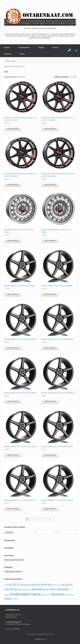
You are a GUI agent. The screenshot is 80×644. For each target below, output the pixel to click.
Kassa (22, 54)
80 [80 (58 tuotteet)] (57, 585)
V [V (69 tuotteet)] (14, 599)
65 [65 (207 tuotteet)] (49, 585)
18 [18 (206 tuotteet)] (21, 585)
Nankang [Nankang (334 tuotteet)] (57, 594)
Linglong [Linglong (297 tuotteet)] (35, 594)
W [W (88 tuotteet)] (16, 599)
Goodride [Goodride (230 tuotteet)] (63, 589)
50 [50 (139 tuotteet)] (39, 585)
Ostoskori (8, 54)
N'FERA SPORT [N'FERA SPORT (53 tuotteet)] (46, 595)
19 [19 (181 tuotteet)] (25, 585)
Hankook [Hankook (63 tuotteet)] (7, 595)
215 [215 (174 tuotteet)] (6, 589)
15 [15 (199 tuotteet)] (10, 585)
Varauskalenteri (24, 48)
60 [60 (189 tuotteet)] (46, 585)
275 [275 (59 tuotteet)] (30, 590)
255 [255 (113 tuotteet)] (24, 590)
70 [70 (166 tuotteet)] (52, 585)
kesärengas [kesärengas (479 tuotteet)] (20, 594)
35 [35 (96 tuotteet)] (30, 585)
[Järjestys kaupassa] (65, 77)
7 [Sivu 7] (46, 519)
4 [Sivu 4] (37, 519)
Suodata (9, 532)
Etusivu (7, 48)
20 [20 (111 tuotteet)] (28, 585)
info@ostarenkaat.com (13, 622)
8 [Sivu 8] (50, 519)
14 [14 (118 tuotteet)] (7, 585)
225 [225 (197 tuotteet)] (11, 589)
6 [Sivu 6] (43, 519)
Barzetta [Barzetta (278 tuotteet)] (37, 589)
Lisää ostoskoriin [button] (13, 129)
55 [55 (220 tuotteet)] (42, 585)
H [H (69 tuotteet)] (69, 590)
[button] (76, 51)
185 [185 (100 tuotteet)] (63, 585)
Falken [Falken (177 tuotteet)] (53, 589)
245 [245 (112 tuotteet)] (20, 590)
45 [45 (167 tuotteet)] (36, 585)
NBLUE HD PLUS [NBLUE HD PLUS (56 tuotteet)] (69, 595)
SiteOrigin (38, 639)
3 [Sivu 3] (33, 519)
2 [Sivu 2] (30, 519)
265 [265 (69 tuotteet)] (27, 590)
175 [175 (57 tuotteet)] (59, 585)
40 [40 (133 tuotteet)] (33, 585)
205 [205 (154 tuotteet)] (71, 585)
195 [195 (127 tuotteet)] (67, 585)
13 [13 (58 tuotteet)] (5, 585)
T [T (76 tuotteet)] (13, 599)
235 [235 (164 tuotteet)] (16, 589)
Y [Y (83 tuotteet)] (18, 599)
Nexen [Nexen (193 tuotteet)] (8, 599)
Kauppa (41, 48)
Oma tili (55, 48)
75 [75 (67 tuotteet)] (55, 585)
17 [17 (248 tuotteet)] (18, 585)
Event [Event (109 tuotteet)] (46, 590)
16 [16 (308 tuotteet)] (14, 585)
